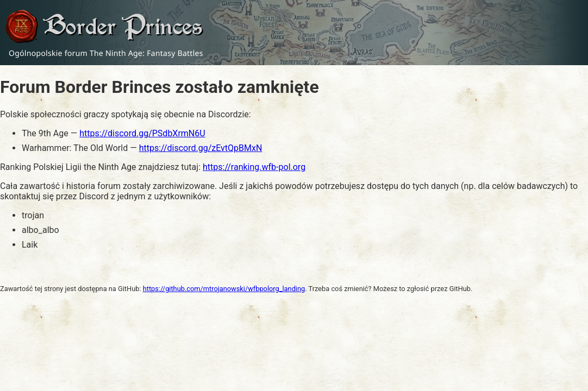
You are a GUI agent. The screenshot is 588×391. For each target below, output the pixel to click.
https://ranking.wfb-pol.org (254, 167)
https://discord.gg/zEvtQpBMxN (201, 148)
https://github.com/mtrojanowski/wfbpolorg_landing (224, 289)
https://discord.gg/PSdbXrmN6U (142, 133)
